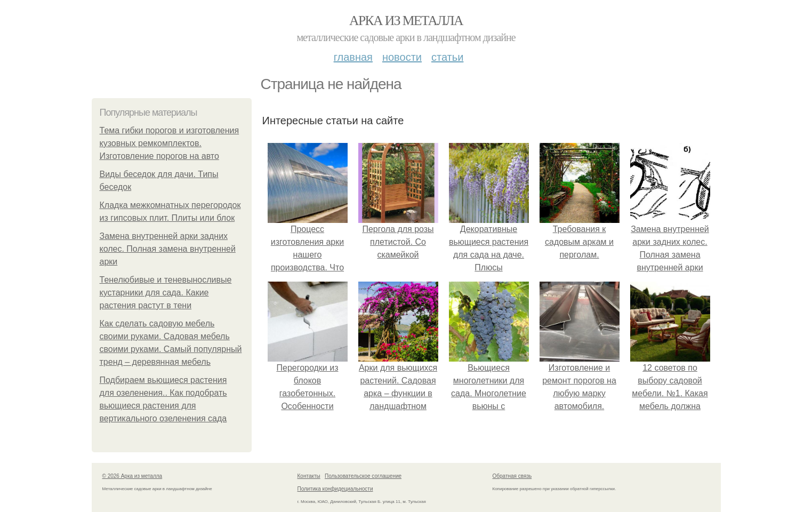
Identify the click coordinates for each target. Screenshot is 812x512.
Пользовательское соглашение (363, 476)
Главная (353, 57)
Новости (402, 57)
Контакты (309, 476)
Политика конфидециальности (335, 489)
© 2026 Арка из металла (132, 476)
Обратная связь (512, 476)
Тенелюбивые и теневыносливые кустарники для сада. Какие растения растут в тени (166, 293)
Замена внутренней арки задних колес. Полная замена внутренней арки (168, 249)
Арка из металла (406, 21)
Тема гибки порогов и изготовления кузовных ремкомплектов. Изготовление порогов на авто (170, 143)
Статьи (447, 57)
